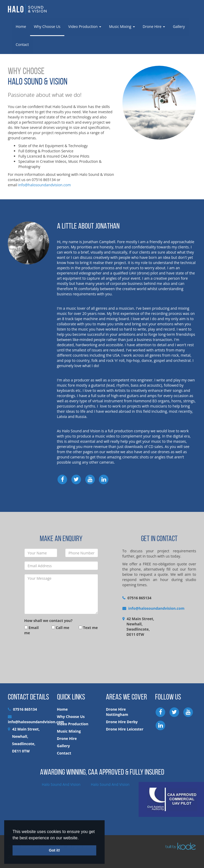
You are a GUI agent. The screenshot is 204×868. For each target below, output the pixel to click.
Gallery (179, 26)
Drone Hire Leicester (125, 729)
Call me (60, 628)
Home (21, 26)
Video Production (85, 26)
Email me (32, 630)
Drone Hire (154, 26)
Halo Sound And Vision (61, 784)
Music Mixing (122, 26)
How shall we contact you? (49, 621)
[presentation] (64, 651)
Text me (88, 628)
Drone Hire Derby (122, 722)
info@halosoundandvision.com (44, 185)
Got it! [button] (54, 850)
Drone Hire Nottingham (117, 712)
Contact (22, 44)
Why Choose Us (47, 26)
